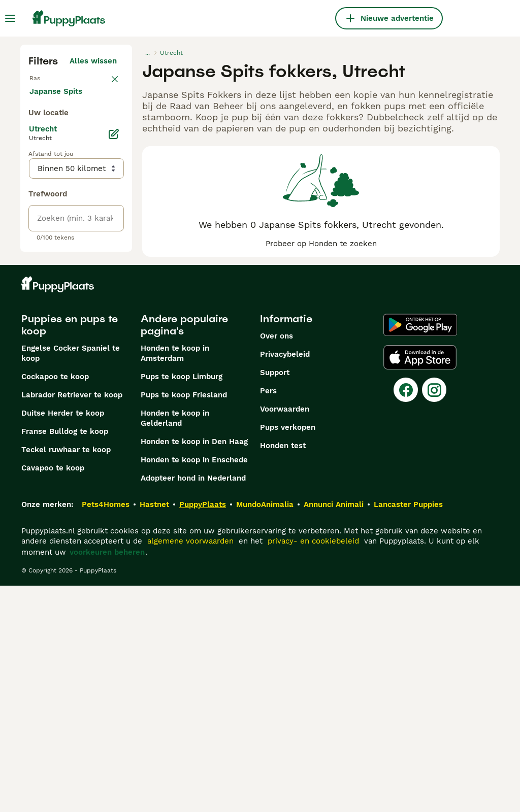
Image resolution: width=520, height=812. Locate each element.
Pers (268, 617)
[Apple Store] (420, 584)
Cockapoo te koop (55, 603)
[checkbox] (35, 136)
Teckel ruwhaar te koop (66, 676)
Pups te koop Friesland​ (184, 621)
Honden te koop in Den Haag (194, 668)
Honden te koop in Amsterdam (175, 580)
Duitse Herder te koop (63, 639)
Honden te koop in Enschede (194, 686)
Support (275, 599)
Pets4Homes (106, 731)
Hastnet (154, 731)
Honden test (283, 672)
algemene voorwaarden (190, 767)
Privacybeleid (285, 581)
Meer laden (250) (92, 321)
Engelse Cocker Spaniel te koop (71, 580)
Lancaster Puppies (408, 731)
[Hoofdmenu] (10, 18)
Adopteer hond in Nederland (193, 704)
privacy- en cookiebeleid (313, 767)
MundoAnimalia (265, 731)
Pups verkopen (288, 654)
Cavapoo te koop (53, 694)
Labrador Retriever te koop (72, 621)
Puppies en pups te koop (70, 551)
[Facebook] (406, 616)
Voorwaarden (285, 635)
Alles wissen (93, 61)
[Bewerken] (114, 365)
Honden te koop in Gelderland (175, 645)
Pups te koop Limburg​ (182, 603)
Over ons (277, 562)
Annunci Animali (334, 731)
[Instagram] (434, 616)
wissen (104, 83)
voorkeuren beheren (107, 779)
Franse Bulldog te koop (65, 658)
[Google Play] (420, 551)
